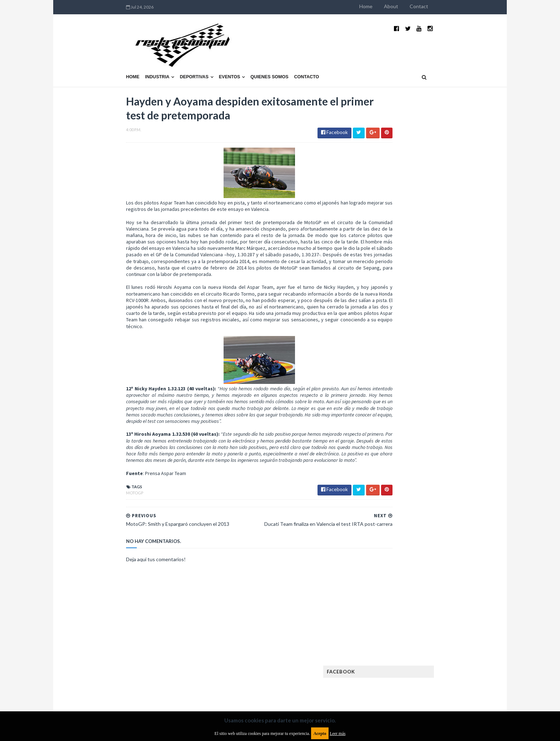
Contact (465, 6)
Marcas (425, 569)
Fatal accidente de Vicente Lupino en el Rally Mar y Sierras (439, 420)
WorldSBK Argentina (438, 637)
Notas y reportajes (394, 591)
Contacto (261, 60)
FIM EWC (443, 523)
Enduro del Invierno (428, 488)
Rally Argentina (439, 603)
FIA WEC (418, 523)
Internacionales (391, 557)
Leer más (337, 733)
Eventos (184, 60)
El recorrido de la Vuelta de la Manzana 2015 (440, 311)
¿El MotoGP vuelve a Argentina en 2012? (431, 346)
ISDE (416, 546)
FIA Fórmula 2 (424, 511)
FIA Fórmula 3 (387, 523)
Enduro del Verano (394, 500)
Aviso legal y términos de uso (112, 683)
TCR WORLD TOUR (441, 626)
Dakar (450, 477)
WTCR (400, 637)
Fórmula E (447, 534)
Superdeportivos (447, 614)
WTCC (379, 637)
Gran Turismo (388, 546)
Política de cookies (370, 683)
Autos (445, 466)
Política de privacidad (238, 683)
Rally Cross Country (396, 614)
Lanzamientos (434, 557)
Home (412, 6)
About (437, 6)
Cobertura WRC (417, 477)
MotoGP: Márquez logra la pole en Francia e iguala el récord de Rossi (439, 385)
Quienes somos (223, 60)
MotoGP (89, 486)
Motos (432, 580)
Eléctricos (385, 488)
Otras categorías (393, 603)
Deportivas (148, 60)
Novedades (436, 591)
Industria (111, 60)
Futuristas (385, 534)
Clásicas (382, 477)
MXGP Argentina (391, 569)
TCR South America (394, 626)
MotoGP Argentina (394, 580)
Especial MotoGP (443, 500)
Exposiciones (387, 511)
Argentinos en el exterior (401, 466)
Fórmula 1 (416, 534)
